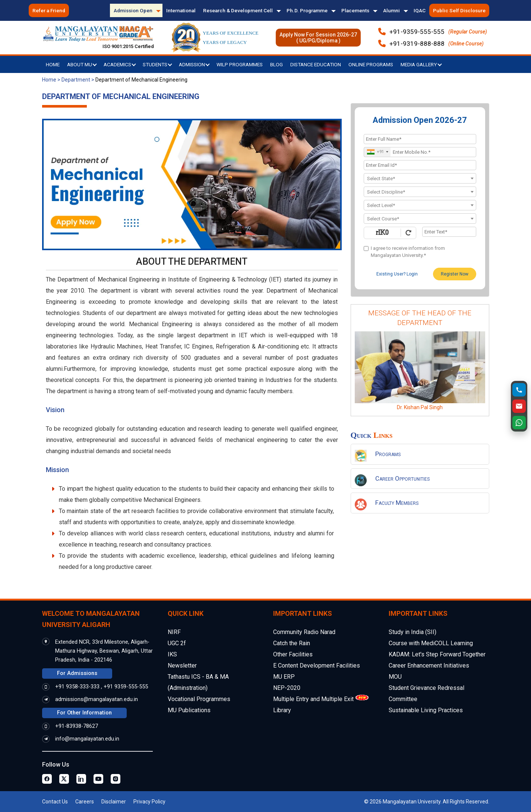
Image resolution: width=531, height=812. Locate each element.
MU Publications (189, 710)
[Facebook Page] (47, 779)
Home (53, 64)
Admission (194, 64)
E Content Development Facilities (317, 665)
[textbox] (420, 179)
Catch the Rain (292, 643)
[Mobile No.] (420, 152)
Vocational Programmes (199, 699)
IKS (172, 654)
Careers (85, 802)
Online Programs (371, 64)
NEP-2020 (287, 688)
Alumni (391, 10)
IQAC (420, 10)
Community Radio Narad (304, 632)
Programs (388, 454)
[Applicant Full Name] (420, 139)
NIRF (174, 632)
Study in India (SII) (413, 632)
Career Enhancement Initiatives (429, 665)
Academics (120, 64)
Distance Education (316, 64)
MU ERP (284, 677)
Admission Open (133, 10)
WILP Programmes (240, 64)
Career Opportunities (402, 478)
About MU (82, 64)
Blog (276, 64)
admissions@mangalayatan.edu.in (97, 699)
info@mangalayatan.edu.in (87, 739)
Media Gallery (421, 64)
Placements (355, 10)
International (181, 10)
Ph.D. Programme (307, 10)
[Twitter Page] (64, 779)
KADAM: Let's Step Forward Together (437, 654)
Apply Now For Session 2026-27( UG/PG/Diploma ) (318, 38)
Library (282, 710)
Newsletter (182, 665)
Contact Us (55, 802)
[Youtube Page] (98, 779)
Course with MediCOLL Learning (431, 643)
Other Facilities (293, 654)
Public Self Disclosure (459, 10)
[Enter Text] (449, 232)
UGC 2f (177, 643)
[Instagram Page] (116, 779)
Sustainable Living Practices (426, 710)
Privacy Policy (149, 802)
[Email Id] (420, 165)
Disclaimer (114, 802)
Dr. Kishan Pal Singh (420, 407)
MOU (395, 677)
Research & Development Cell (238, 10)
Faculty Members (397, 503)
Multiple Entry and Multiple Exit (313, 699)
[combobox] (377, 152)
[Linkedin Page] (81, 779)
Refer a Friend (49, 10)
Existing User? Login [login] (397, 274)
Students (157, 64)
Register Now (455, 274)
